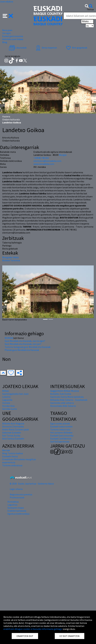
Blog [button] (5, 42)
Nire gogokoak (76, 48)
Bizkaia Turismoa (11, 260)
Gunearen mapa (16, 508)
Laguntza (12, 505)
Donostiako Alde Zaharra (63, 406)
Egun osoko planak (60, 423)
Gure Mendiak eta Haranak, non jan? (23, 344)
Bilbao (6, 391)
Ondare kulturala (11, 119)
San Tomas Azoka (11, 436)
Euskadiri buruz (10, 456)
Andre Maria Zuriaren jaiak (16, 429)
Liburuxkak (18, 48)
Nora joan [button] (7, 30)
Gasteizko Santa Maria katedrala (67, 397)
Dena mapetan (46, 48)
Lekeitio (6, 397)
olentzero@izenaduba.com (47, 161)
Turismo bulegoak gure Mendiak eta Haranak (28, 347)
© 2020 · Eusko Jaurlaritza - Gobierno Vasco (32, 484)
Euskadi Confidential (61, 439)
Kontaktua (13, 502)
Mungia (63, 155)
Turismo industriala (60, 429)
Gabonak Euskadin (12, 432)
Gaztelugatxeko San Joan (15, 394)
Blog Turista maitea (13, 453)
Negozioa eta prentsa (21, 494)
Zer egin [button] (6, 33)
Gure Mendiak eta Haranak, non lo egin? (25, 341)
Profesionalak (17, 497)
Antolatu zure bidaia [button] (13, 39)
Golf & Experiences (60, 442)
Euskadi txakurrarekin (61, 426)
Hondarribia (8, 406)
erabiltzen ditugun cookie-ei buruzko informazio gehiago (33, 629)
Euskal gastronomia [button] (13, 36)
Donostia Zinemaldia (13, 426)
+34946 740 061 (41, 158)
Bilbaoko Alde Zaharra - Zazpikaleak (69, 400)
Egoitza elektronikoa (18, 514)
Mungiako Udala (10, 257)
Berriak (6, 450)
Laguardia (7, 400)
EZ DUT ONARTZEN (70, 636)
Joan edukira (7, 2)
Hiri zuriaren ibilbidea (61, 432)
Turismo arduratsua (12, 465)
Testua (90, 9)
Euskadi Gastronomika (62, 436)
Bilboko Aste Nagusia (13, 423)
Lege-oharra (16, 489)
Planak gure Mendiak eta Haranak (22, 350)
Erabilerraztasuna (17, 511)
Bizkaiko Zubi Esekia (61, 394)
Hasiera (6, 116)
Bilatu (87, 22)
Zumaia (6, 403)
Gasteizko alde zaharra (62, 403)
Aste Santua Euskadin (13, 439)
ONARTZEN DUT (25, 636)
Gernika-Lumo (10, 409)
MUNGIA (9, 338)
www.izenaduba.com (44, 164)
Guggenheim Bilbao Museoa (65, 391)
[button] (8, 16)
